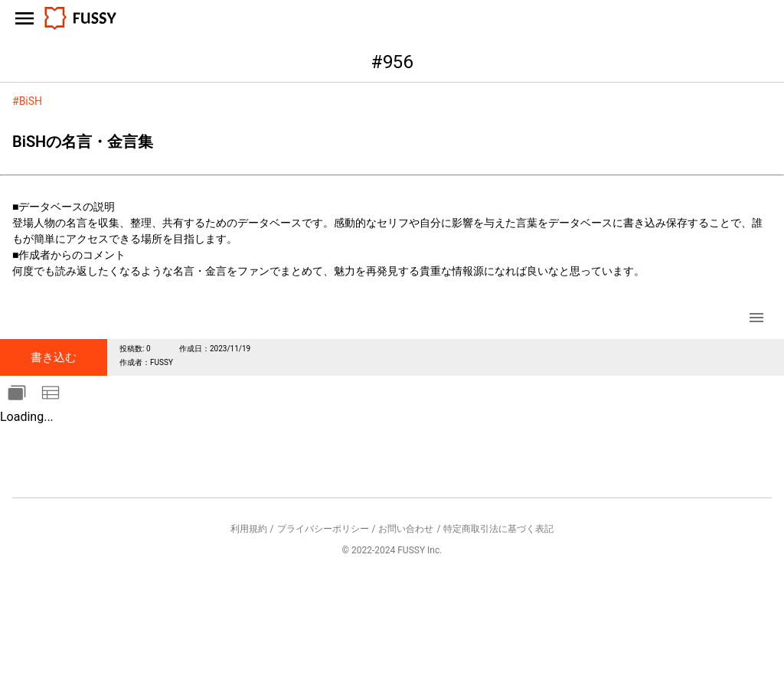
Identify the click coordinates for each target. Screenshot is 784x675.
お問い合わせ (406, 529)
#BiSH (27, 101)
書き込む (54, 357)
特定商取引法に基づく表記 (498, 529)
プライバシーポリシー (323, 529)
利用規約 (249, 529)
